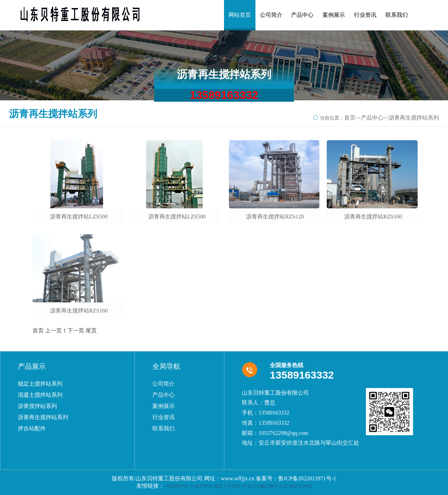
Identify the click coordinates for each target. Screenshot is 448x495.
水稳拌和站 (201, 486)
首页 (350, 118)
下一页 (76, 331)
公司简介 (271, 15)
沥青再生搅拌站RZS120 (275, 217)
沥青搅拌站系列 (37, 406)
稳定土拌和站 (227, 486)
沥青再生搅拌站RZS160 (373, 217)
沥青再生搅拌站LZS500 (79, 217)
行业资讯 (365, 15)
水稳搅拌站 (177, 486)
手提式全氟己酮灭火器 (265, 486)
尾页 (91, 331)
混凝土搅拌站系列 (40, 395)
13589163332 (224, 95)
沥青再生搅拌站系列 (414, 118)
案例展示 (334, 15)
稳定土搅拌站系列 (40, 384)
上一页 (53, 331)
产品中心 (302, 15)
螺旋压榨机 (301, 486)
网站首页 (240, 15)
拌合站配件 (32, 428)
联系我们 (397, 15)
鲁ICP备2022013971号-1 (307, 478)
